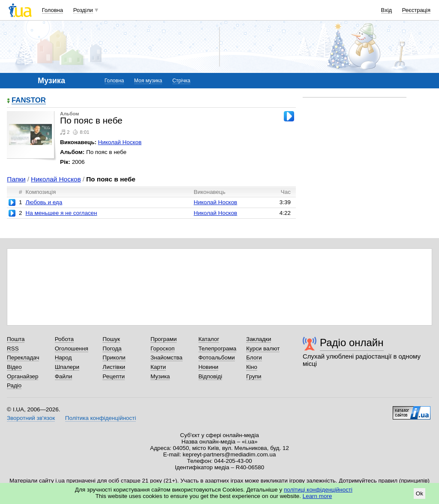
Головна (53, 10)
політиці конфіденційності (318, 490)
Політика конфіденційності (101, 418)
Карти (158, 367)
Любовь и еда (44, 202)
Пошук (111, 339)
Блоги (254, 358)
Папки (16, 179)
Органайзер (23, 376)
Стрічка (181, 81)
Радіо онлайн (352, 343)
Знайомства (167, 358)
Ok (419, 493)
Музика (160, 376)
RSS (13, 349)
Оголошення (72, 349)
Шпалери (67, 367)
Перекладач (23, 358)
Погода (112, 349)
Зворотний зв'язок (31, 418)
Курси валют (263, 349)
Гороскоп (162, 349)
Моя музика (148, 81)
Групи (254, 376)
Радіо (14, 385)
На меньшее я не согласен (61, 213)
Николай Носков (120, 142)
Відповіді (210, 376)
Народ (63, 358)
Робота (64, 339)
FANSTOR (29, 101)
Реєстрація (416, 10)
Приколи (114, 358)
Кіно (252, 367)
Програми (164, 339)
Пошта (16, 339)
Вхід (387, 10)
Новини (209, 367)
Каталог (209, 339)
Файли (64, 376)
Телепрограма (218, 349)
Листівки (114, 367)
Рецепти (114, 376)
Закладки (259, 339)
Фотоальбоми (217, 358)
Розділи (83, 10)
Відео (14, 367)
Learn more (317, 496)
